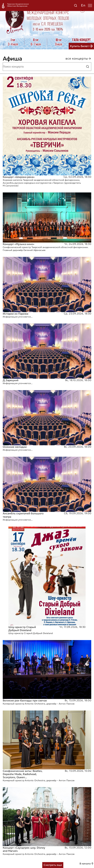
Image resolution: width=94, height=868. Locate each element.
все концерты (78, 59)
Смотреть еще (53, 865)
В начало (87, 864)
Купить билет (81, 46)
